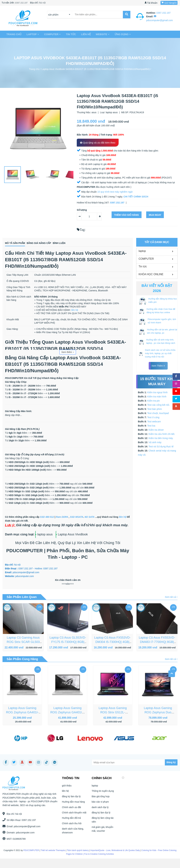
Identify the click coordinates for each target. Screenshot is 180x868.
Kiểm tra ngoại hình (157, 392)
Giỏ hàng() (169, 3)
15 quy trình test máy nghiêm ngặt (115, 192)
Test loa (151, 426)
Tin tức (69, 34)
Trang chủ (12, 34)
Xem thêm (68, 353)
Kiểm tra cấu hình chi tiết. (162, 434)
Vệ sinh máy (155, 442)
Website (101, 34)
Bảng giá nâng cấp (55, 244)
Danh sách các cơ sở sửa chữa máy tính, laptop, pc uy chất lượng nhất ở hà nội (160, 353)
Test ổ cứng (153, 417)
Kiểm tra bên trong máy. (161, 438)
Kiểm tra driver (156, 430)
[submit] (127, 15)
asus (94, 112)
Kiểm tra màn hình (157, 397)
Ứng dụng (121, 34)
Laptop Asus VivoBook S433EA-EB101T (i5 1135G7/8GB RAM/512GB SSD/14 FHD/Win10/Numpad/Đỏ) (96, 69)
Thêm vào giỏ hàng (127, 215)
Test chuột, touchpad (158, 413)
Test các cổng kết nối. (158, 405)
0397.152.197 (22, 3)
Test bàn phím (155, 409)
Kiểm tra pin (153, 401)
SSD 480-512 (47, 518)
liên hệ (85, 34)
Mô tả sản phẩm (18, 244)
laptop (31, 34)
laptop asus (112, 112)
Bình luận (87, 244)
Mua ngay (155, 215)
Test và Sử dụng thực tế (161, 446)
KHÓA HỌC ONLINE (151, 274)
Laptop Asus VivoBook (73, 536)
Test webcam (154, 422)
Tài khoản (151, 3)
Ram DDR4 (62, 518)
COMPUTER (51, 34)
